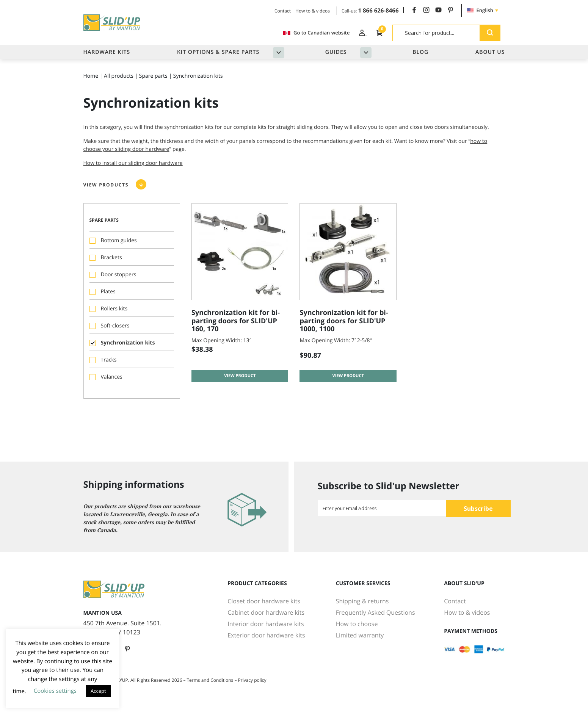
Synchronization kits (128, 347)
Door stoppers (119, 279)
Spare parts (153, 80)
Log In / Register (331, 33)
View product (240, 388)
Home (91, 80)
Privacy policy (252, 680)
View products (106, 189)
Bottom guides (119, 245)
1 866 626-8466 (379, 11)
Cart (374, 33)
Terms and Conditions (210, 680)
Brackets (111, 262)
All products (119, 80)
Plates (108, 296)
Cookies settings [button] (55, 691)
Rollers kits (114, 313)
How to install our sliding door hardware (133, 167)
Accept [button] (98, 691)
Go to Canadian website (265, 33)
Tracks (109, 364)
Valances (112, 381)
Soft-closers (115, 330)
